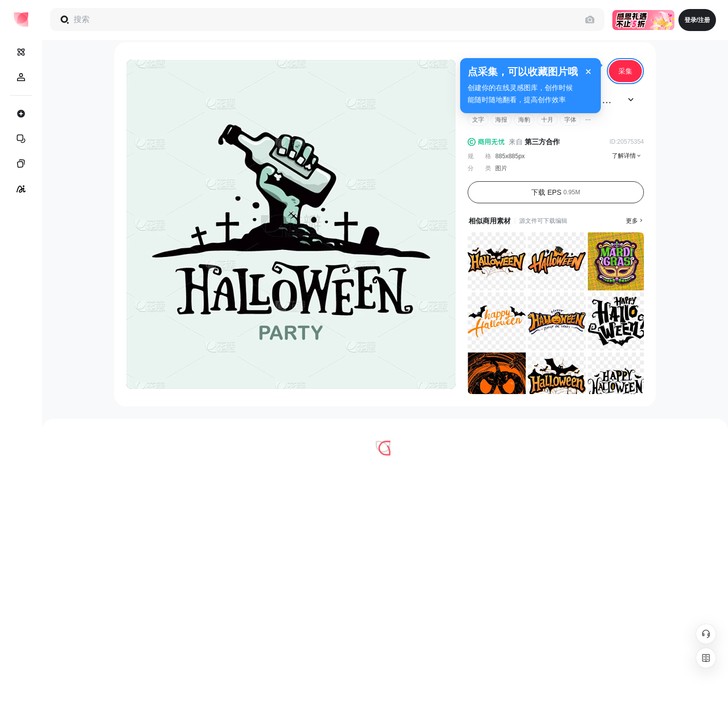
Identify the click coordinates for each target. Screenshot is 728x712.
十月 (547, 120)
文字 (478, 120)
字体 (570, 120)
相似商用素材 (490, 221)
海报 (501, 120)
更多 (635, 221)
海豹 (524, 120)
